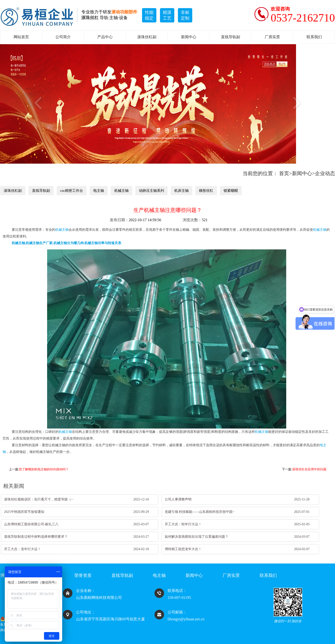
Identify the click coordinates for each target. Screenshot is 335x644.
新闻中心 (189, 37)
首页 (284, 173)
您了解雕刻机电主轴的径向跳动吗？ (44, 469)
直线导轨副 (231, 37)
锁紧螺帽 (231, 191)
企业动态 (325, 173)
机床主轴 (181, 191)
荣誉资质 (83, 575)
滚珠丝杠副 (147, 37)
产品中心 (105, 37)
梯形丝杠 (206, 191)
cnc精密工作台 (72, 191)
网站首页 (21, 37)
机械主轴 (121, 191)
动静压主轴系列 (151, 191)
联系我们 (314, 37)
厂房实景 (272, 37)
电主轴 (99, 191)
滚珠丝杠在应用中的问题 (309, 469)
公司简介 (63, 37)
